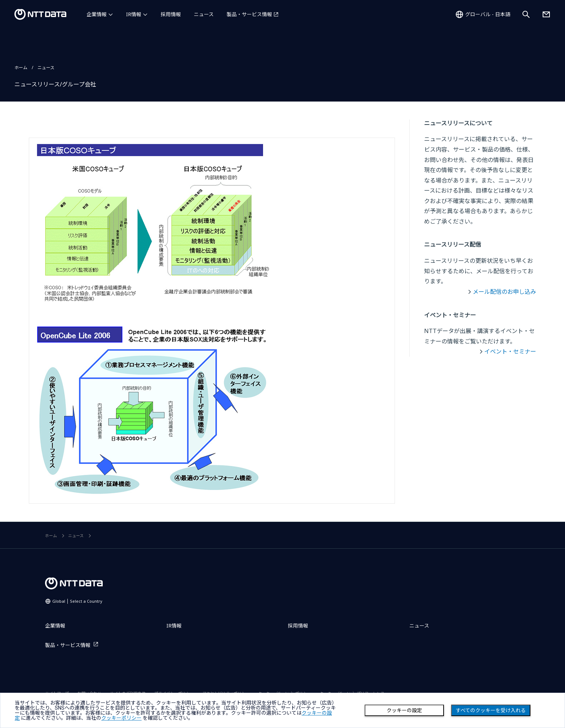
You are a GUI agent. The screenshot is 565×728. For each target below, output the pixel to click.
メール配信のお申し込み (504, 292)
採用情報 (171, 14)
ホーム (21, 68)
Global (77, 601)
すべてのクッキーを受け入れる (491, 710)
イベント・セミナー (510, 351)
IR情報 (134, 14)
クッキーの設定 (404, 710)
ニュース (204, 14)
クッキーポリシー (121, 718)
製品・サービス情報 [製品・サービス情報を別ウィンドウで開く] (249, 14)
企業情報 (97, 14)
